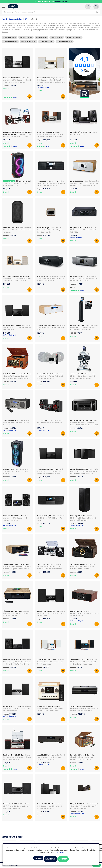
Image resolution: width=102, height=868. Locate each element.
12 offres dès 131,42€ (43, 432)
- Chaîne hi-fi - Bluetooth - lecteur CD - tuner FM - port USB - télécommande (17, 615)
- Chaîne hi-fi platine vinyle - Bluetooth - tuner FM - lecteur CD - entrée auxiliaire (83, 569)
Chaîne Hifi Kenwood (10, 44)
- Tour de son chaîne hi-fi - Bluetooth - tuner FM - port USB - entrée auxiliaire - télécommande (84, 330)
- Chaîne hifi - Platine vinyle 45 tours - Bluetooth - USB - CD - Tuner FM (83, 759)
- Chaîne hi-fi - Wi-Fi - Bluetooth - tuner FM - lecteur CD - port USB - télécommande (50, 232)
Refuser (32, 859)
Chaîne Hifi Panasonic (65, 44)
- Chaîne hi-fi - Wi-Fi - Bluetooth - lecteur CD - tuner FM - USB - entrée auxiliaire (84, 711)
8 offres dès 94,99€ (76, 240)
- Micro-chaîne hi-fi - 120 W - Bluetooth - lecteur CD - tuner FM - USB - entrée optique (17, 82)
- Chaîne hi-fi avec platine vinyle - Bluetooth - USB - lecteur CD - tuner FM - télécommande (49, 569)
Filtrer (97, 865)
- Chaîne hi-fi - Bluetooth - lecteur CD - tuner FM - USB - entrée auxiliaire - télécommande (84, 664)
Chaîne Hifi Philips (9, 39)
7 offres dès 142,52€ (43, 90)
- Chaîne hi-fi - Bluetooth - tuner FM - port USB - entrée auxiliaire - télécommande (51, 378)
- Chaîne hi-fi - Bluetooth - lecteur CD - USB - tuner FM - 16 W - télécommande (84, 615)
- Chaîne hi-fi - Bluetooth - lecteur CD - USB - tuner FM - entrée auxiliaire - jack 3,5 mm (84, 473)
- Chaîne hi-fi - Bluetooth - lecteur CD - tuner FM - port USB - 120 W (84, 232)
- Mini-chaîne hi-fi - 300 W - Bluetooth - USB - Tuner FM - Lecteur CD (16, 520)
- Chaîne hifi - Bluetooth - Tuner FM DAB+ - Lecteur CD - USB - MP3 (51, 615)
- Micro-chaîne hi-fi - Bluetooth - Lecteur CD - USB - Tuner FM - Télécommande (17, 711)
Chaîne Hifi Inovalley (28, 44)
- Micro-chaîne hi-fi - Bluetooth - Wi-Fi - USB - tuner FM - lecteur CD (51, 520)
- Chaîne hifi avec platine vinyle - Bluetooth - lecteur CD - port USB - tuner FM (17, 759)
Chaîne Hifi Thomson (74, 39)
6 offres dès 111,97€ (77, 623)
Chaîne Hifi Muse (57, 39)
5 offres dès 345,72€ (43, 767)
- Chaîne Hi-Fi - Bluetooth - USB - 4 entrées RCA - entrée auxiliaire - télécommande (83, 520)
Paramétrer (50, 859)
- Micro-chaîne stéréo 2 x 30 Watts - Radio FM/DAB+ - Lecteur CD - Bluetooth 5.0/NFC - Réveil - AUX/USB (85, 185)
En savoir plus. (60, 853)
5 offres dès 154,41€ (10, 718)
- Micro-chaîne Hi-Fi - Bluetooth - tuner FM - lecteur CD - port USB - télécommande (51, 185)
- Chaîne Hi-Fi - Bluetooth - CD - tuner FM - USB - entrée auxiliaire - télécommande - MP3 (51, 473)
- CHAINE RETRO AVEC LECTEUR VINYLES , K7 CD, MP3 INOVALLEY (17, 139)
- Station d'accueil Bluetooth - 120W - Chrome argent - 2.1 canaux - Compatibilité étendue (83, 378)
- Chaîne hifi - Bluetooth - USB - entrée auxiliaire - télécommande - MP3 (50, 425)
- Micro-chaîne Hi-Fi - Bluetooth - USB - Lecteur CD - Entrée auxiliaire (17, 473)
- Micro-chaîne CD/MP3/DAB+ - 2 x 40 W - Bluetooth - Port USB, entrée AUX (17, 330)
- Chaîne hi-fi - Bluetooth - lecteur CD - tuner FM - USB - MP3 (51, 330)
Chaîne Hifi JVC (42, 39)
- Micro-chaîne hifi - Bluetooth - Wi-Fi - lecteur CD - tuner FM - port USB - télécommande (84, 808)
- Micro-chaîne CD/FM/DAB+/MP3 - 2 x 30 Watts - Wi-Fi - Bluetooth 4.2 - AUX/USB (17, 808)
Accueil (5, 19)
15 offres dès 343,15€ (77, 816)
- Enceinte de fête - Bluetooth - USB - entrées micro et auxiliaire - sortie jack (17, 232)
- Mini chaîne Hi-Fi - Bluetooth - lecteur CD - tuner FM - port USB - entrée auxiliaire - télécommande (51, 82)
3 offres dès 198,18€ (77, 528)
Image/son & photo (16, 19)
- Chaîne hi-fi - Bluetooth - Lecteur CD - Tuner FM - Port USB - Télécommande (51, 664)
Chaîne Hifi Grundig (46, 44)
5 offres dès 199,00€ (10, 337)
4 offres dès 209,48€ (10, 528)
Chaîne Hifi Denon (26, 39)
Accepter (69, 859)
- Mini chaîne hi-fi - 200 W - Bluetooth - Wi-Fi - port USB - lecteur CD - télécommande (51, 759)
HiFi (26, 19)
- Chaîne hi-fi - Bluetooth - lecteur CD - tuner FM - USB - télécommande (16, 425)
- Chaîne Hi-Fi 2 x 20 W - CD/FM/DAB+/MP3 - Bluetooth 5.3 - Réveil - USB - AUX (17, 281)
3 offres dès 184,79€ (10, 432)
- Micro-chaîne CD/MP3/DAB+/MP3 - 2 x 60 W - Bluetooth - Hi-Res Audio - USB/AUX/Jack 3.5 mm (17, 664)
